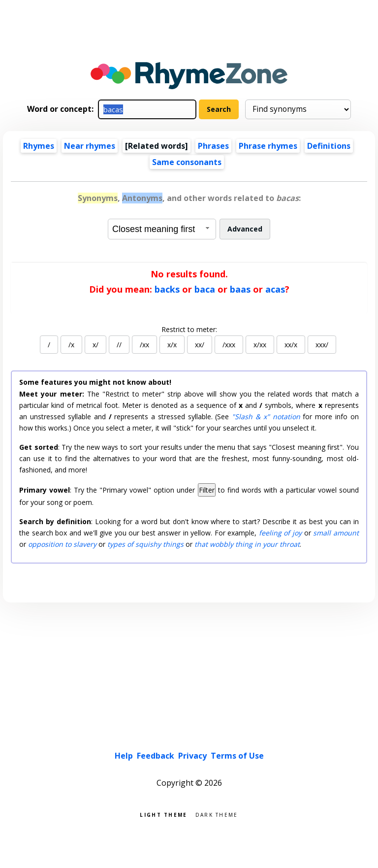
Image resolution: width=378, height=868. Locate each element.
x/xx (260, 345)
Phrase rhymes (268, 146)
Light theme (163, 814)
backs (167, 289)
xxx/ (322, 345)
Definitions (329, 146)
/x (71, 345)
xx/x (291, 345)
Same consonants (187, 162)
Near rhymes (90, 146)
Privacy (192, 756)
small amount (336, 533)
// (119, 345)
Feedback (156, 756)
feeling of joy (280, 533)
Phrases (213, 146)
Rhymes (39, 146)
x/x (172, 345)
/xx (144, 345)
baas (240, 289)
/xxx (229, 345)
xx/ (200, 345)
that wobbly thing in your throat (247, 544)
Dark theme (217, 814)
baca (205, 289)
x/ (95, 345)
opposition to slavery (62, 544)
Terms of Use (237, 756)
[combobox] (162, 229)
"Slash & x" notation (266, 417)
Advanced (245, 229)
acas (275, 289)
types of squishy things (145, 544)
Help (124, 756)
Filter (207, 490)
